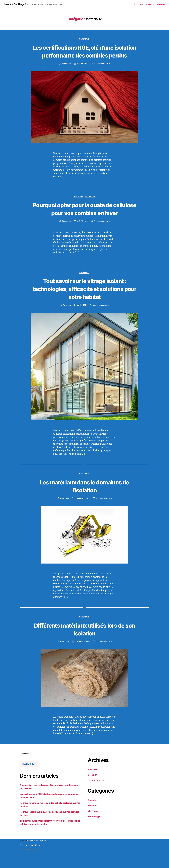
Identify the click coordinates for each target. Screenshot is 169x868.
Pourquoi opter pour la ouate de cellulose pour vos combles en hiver (85, 221)
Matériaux (150, 4)
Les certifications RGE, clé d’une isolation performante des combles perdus (84, 55)
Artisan (68, 72)
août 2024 (93, 786)
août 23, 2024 (82, 72)
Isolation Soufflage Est (17, 4)
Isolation (78, 205)
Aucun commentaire (102, 72)
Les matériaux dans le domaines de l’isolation (84, 503)
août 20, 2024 (82, 237)
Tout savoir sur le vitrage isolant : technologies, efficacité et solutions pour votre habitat (84, 305)
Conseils (161, 4)
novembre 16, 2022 (82, 515)
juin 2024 (93, 792)
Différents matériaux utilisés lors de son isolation (84, 646)
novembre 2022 (96, 798)
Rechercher (24, 771)
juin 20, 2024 (82, 322)
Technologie (138, 4)
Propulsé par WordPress (30, 862)
